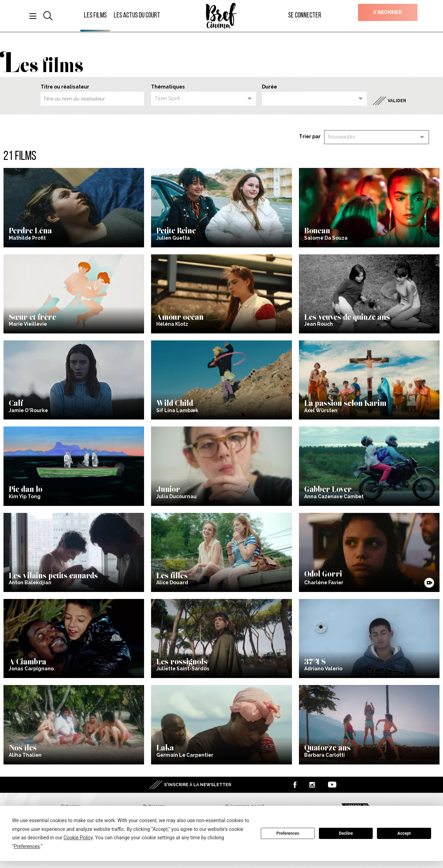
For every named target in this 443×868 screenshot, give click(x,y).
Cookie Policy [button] (78, 838)
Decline (346, 833)
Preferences (288, 833)
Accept (404, 833)
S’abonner (388, 12)
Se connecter (305, 16)
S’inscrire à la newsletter (198, 785)
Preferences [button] (27, 846)
